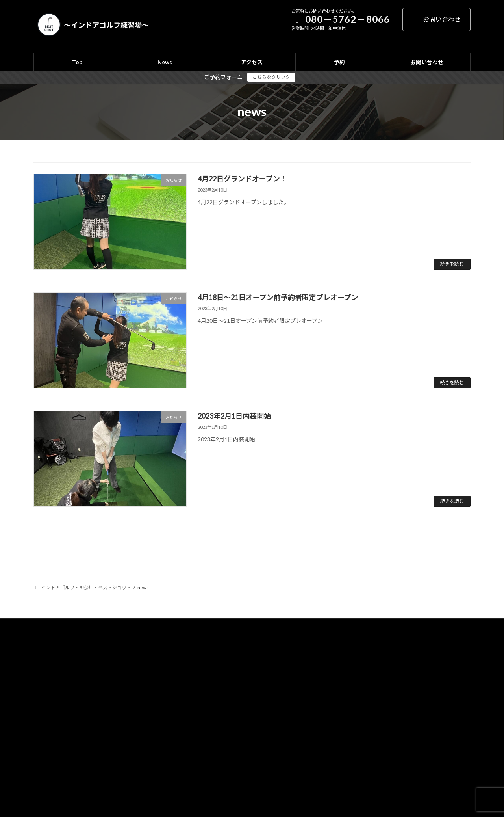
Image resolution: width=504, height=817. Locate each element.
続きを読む (452, 264)
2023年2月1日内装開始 (234, 416)
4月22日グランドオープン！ (242, 179)
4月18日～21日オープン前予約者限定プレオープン (278, 297)
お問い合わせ (436, 19)
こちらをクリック (271, 77)
